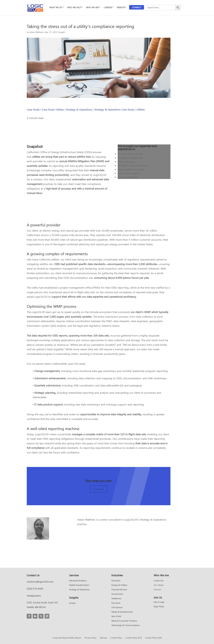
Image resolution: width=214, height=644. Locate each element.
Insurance (116, 603)
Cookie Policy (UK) (153, 638)
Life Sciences (117, 608)
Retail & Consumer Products (124, 621)
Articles (72, 603)
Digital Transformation (79, 585)
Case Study (33, 109)
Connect (137, 7)
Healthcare (116, 599)
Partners (157, 590)
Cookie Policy (116, 638)
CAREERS (108, 7)
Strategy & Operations (79, 109)
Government (117, 594)
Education (116, 581)
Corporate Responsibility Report (67, 638)
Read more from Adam (95, 534)
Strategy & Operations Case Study (114, 109)
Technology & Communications (126, 625)
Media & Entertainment (122, 612)
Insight (62, 32)
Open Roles (159, 607)
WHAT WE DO (56, 7)
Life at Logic (159, 602)
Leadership (159, 581)
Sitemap (103, 638)
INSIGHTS (121, 7)
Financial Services (119, 590)
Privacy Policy (90, 638)
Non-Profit (116, 616)
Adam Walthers (36, 32)
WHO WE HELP (74, 7)
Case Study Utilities (53, 109)
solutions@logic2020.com (40, 582)
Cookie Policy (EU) (134, 638)
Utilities (141, 109)
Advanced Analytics (78, 581)
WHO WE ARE (92, 7)
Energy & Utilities (119, 585)
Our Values (159, 585)
